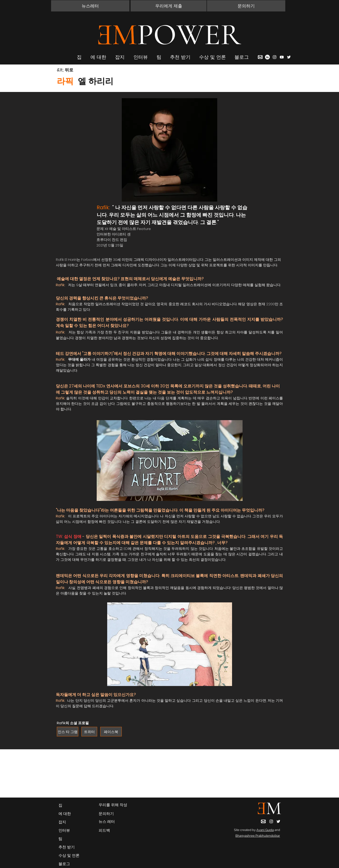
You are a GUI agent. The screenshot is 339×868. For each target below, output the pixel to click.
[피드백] (114, 830)
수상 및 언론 (69, 855)
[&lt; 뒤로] (74, 70)
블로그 (64, 864)
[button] (90, 6)
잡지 (62, 822)
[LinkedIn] (267, 57)
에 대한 (65, 814)
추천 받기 (67, 847)
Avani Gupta (265, 830)
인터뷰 (64, 830)
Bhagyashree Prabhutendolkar (258, 836)
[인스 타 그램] (68, 732)
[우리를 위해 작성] (114, 805)
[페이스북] (111, 732)
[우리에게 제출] (169, 6)
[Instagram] (275, 57)
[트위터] (89, 732)
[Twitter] (289, 57)
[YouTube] (282, 57)
